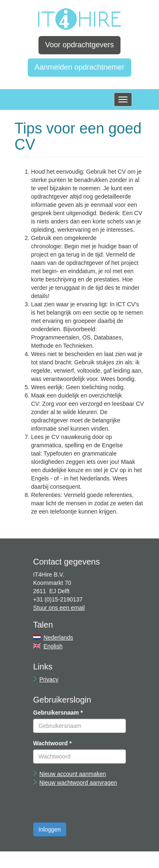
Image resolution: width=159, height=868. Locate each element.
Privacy (49, 679)
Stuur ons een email (59, 608)
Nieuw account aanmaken (73, 774)
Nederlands (58, 638)
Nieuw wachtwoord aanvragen (78, 783)
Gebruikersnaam (58, 713)
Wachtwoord (52, 743)
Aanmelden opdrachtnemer (79, 67)
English (53, 646)
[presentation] (96, 806)
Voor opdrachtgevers (79, 45)
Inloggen (50, 829)
